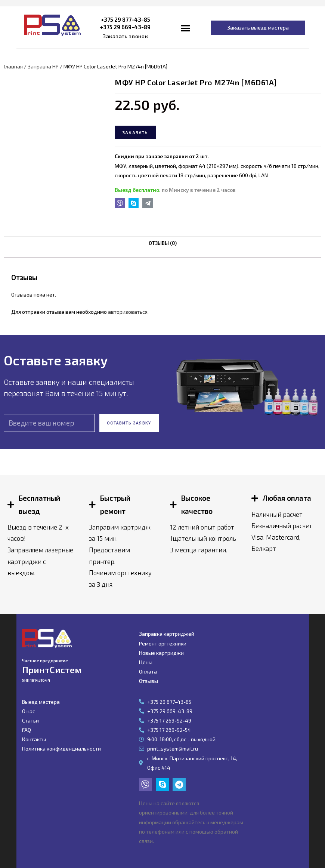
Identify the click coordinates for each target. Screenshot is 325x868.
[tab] (162, 243)
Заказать (135, 132)
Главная (13, 66)
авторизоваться (128, 312)
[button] (125, 36)
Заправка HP (43, 66)
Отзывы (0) (162, 243)
